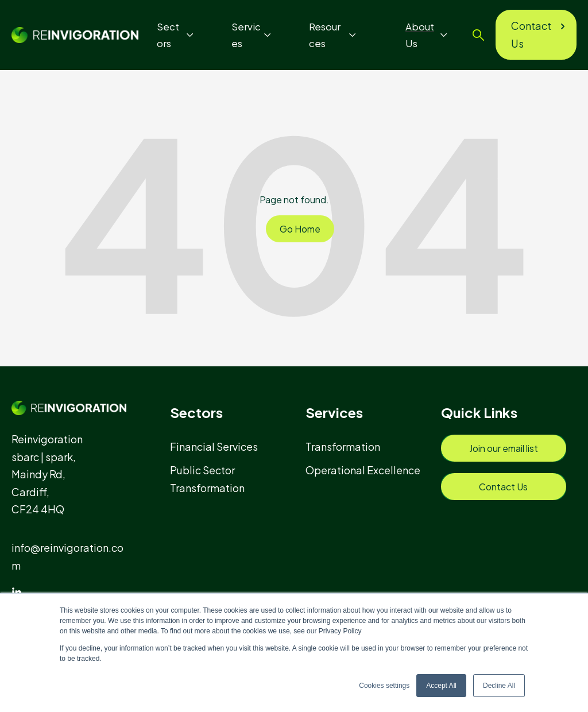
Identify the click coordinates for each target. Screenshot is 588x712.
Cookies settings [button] (384, 686)
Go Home (300, 229)
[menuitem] (219, 446)
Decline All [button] (499, 686)
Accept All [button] (441, 686)
